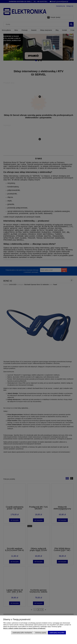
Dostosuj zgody (41, 633)
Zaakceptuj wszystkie (57, 633)
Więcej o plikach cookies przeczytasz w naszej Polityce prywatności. (24, 628)
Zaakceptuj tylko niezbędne (22, 633)
